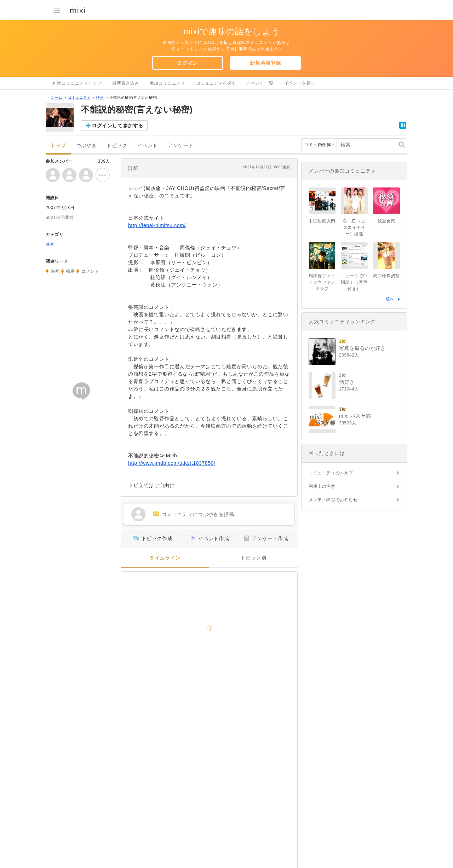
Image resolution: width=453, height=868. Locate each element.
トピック (117, 146)
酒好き (347, 382)
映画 (100, 97)
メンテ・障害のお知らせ (333, 500)
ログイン (187, 63)
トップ (58, 146)
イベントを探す (300, 83)
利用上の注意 (322, 486)
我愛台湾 (386, 221)
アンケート (181, 146)
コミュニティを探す (216, 83)
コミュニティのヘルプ (331, 473)
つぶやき (86, 146)
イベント (148, 146)
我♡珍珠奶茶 (386, 276)
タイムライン (165, 558)
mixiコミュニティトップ (77, 83)
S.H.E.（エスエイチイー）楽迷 (354, 227)
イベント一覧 (260, 83)
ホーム (57, 97)
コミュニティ (79, 97)
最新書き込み (126, 83)
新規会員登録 (265, 63)
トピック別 (254, 558)
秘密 (70, 271)
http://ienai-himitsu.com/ (157, 225)
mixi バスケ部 (355, 416)
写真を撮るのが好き (362, 348)
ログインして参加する (117, 126)
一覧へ (388, 299)
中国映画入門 (322, 221)
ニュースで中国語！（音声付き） (354, 282)
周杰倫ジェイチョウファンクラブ (322, 282)
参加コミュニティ (168, 83)
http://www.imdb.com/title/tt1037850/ (172, 463)
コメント (90, 271)
